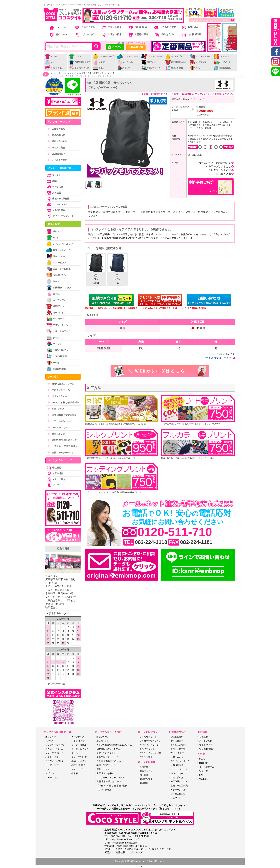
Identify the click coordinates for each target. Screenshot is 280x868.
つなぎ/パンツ (222, 56)
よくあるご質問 (165, 27)
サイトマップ (206, 745)
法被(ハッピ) (77, 769)
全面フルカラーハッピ (61, 453)
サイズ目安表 (56, 148)
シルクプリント (147, 749)
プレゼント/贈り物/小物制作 (63, 403)
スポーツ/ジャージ (151, 56)
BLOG (202, 759)
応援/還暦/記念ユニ (176, 62)
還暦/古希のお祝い (105, 773)
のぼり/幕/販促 (174, 68)
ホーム (58, 27)
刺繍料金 (138, 27)
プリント (54, 175)
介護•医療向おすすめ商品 (62, 415)
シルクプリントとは (220, 170)
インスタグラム (207, 767)
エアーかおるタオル (60, 421)
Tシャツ (75, 56)
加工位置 (54, 193)
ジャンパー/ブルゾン (103, 58)
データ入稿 (55, 187)
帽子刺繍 (144, 775)
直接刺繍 (144, 767)
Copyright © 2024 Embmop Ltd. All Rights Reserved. (140, 861)
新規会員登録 (136, 47)
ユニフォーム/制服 (200, 56)
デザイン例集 (112, 34)
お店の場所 (55, 474)
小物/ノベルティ (151, 68)
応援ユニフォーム (105, 769)
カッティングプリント (150, 745)
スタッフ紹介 (56, 479)
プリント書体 (146, 757)
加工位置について (179, 781)
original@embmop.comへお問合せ (212, 20)
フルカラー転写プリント (151, 741)
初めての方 (58, 34)
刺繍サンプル (146, 779)
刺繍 (51, 181)
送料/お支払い (165, 34)
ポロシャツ (52, 56)
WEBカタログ (57, 154)
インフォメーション (180, 769)
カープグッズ (198, 62)
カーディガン (125, 62)
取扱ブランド (177, 798)
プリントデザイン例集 (150, 753)
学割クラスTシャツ (59, 390)
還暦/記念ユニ (56, 306)
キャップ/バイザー (80, 757)
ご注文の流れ (85, 27)
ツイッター (205, 771)
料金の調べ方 (56, 135)
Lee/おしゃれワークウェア (109, 749)
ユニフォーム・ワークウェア (110, 778)
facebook (204, 763)
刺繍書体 (144, 783)
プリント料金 (112, 27)
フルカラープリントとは (217, 166)
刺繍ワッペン (146, 771)
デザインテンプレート (60, 216)
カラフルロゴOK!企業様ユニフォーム (114, 745)
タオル (98, 68)
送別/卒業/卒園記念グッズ (62, 440)
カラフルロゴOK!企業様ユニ (64, 446)
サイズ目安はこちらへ (219, 358)
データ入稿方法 (178, 794)
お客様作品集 (138, 34)
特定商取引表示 (207, 749)
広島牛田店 (63, 549)
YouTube (203, 779)
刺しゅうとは (223, 174)
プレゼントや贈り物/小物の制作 (112, 786)
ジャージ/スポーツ (58, 256)
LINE (202, 775)
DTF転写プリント (148, 737)
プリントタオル (54, 68)
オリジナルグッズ (79, 68)
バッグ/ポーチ (222, 62)
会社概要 (192, 34)
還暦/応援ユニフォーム (61, 384)
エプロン (99, 62)
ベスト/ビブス (174, 56)
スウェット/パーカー (127, 58)
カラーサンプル (57, 204)
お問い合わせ (192, 27)
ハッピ (195, 68)
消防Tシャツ (149, 62)
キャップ (123, 68)
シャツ (50, 62)
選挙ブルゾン (56, 434)
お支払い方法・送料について (215, 163)
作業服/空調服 (222, 68)
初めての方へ (177, 773)
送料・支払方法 (57, 141)
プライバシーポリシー (181, 761)
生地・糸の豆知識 (58, 199)
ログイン (115, 48)
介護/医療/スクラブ (79, 62)
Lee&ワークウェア (59, 428)
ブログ (85, 34)
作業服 (75, 773)
